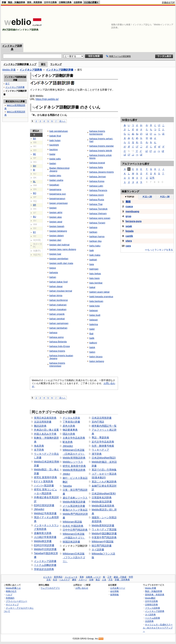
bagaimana (55, 189)
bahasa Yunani (97, 223)
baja (92, 264)
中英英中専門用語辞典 (104, 537)
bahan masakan (58, 309)
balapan (94, 310)
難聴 (128, 202)
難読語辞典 (40, 426)
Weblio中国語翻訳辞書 (104, 533)
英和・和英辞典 (35, 2)
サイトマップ (12, 605)
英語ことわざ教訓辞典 (104, 482)
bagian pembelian (59, 259)
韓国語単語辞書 (71, 542)
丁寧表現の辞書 (71, 422)
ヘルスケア (65, 580)
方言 (111, 580)
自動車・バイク (93, 577)
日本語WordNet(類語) (104, 458)
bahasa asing (57, 337)
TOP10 (129, 197)
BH (35, 166)
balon (92, 352)
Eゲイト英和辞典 (44, 481)
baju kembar (96, 283)
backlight (54, 145)
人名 (104, 580)
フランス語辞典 (153, 608)
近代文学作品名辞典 (103, 442)
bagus (53, 268)
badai (52, 154)
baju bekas (95, 274)
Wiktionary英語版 (72, 522)
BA (35, 139)
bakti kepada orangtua (101, 297)
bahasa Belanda (58, 342)
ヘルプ (9, 595)
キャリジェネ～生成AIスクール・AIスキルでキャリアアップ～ (158, 628)
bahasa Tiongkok (98, 209)
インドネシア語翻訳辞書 (60, 70)
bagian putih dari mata (61, 263)
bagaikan (54, 185)
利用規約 (10, 598)
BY (35, 232)
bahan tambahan (58, 328)
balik (92, 338)
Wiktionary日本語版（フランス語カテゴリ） (74, 557)
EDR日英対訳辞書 (44, 505)
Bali (91, 334)
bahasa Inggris (57, 351)
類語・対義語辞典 (17, 2)
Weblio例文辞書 (43, 541)
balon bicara (96, 357)
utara (129, 241)
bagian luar (55, 254)
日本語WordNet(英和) (104, 494)
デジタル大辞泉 (71, 418)
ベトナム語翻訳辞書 (45, 565)
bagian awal (56, 222)
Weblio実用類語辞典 (74, 458)
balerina (94, 324)
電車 (82, 577)
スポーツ (83, 580)
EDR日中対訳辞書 (44, 545)
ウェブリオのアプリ (50, 588)
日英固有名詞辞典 (102, 497)
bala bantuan (96, 301)
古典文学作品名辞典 (74, 438)
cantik (129, 236)
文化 (49, 580)
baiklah (93, 260)
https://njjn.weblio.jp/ (47, 99)
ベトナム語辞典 (153, 618)
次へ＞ (62, 121)
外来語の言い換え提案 (46, 430)
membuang (132, 211)
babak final (55, 136)
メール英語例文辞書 (74, 506)
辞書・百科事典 (122, 580)
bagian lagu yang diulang (63, 249)
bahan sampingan (59, 323)
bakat (92, 287)
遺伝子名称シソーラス (75, 498)
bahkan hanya (97, 236)
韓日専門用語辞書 (102, 546)
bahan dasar (56, 286)
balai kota (94, 306)
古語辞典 (78, 2)
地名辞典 (39, 446)
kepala (130, 231)
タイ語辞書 (98, 550)
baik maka (95, 255)
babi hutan (55, 140)
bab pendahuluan (59, 131)
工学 (109, 577)
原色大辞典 (69, 426)
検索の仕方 (11, 591)
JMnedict (39, 509)
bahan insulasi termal (61, 291)
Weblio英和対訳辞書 (103, 525)
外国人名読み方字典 (45, 434)
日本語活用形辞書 (102, 418)
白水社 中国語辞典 (73, 526)
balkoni (93, 343)
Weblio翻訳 (150, 598)
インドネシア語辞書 (45, 561)
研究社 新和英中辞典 (74, 466)
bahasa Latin (96, 186)
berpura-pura (134, 221)
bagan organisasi (59, 203)
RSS (101, 639)
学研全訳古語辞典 (44, 569)
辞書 (4, 2)
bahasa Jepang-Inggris (102, 172)
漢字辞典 (97, 454)
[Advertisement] (154, 24)
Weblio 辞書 (9, 70)
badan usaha (56, 180)
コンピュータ (71, 577)
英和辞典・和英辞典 (155, 595)
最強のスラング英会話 (75, 510)
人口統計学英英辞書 (45, 537)
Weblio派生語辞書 (102, 502)
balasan (94, 320)
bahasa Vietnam (98, 213)
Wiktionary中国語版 (103, 542)
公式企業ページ (118, 588)
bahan (53, 277)
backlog (54, 149)
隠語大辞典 (69, 434)
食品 (98, 580)
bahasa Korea (97, 181)
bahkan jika (95, 241)
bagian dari (55, 240)
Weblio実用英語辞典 (74, 470)
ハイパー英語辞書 (44, 486)
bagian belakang (58, 231)
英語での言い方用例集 (104, 470)
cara (128, 246)
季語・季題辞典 (100, 438)
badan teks (55, 175)
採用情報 (114, 595)
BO (35, 193)
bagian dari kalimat (60, 245)
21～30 (165, 197)
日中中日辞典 (50, 2)
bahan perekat (57, 319)
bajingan (94, 269)
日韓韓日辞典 (65, 2)
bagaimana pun (58, 194)
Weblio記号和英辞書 (45, 513)
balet (92, 329)
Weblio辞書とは (13, 588)
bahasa (53, 333)
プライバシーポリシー (17, 601)
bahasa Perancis (98, 190)
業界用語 (58, 577)
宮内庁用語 (98, 422)
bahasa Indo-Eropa (60, 346)
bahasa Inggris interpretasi (57, 364)
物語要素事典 (70, 430)
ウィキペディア (100, 450)
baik (92, 250)
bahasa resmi (97, 195)
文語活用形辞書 (43, 422)
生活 (55, 580)
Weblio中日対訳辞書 (45, 549)
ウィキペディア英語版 (104, 529)
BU (35, 217)
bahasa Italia (96, 167)
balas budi (95, 315)
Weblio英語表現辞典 (103, 506)
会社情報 (114, 591)
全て (7, 84)
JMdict (66, 474)
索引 (43, 64)
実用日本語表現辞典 (45, 418)
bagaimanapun (57, 198)
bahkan (93, 232)
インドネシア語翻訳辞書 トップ (20, 64)
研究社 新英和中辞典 (46, 477)
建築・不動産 (120, 577)
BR (35, 205)
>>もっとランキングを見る (159, 250)
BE (35, 154)
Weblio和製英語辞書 (74, 502)
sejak (129, 226)
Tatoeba (67, 486)
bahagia (54, 272)
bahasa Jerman (98, 177)
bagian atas (56, 217)
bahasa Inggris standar (102, 146)
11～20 (147, 197)
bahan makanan (58, 305)
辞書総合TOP (168, 2)
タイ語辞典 (150, 615)
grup (128, 216)
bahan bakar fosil (59, 282)
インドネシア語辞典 (31, 70)
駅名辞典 (68, 442)
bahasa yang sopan (100, 218)
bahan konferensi (59, 300)
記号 (152, 178)
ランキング (56, 64)
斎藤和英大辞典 (43, 533)
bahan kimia (56, 295)
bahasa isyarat (97, 163)
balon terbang (97, 361)
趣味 (74, 580)
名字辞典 (39, 450)
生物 (91, 580)
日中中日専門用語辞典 (75, 530)
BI (34, 170)
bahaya (93, 227)
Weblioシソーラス (73, 462)
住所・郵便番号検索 (103, 446)
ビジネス (48, 577)
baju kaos (94, 278)
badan (53, 163)
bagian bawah (57, 226)
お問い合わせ (82, 588)
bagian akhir (56, 212)
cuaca (129, 206)
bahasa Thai (96, 204)
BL (34, 182)
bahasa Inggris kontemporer (97, 133)
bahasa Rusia (97, 200)
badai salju (55, 159)
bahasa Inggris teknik (101, 151)
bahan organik (57, 314)
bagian (53, 208)
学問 (131, 577)
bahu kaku (95, 246)
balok (92, 347)
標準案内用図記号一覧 (104, 426)
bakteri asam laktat (99, 292)
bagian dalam (57, 236)
